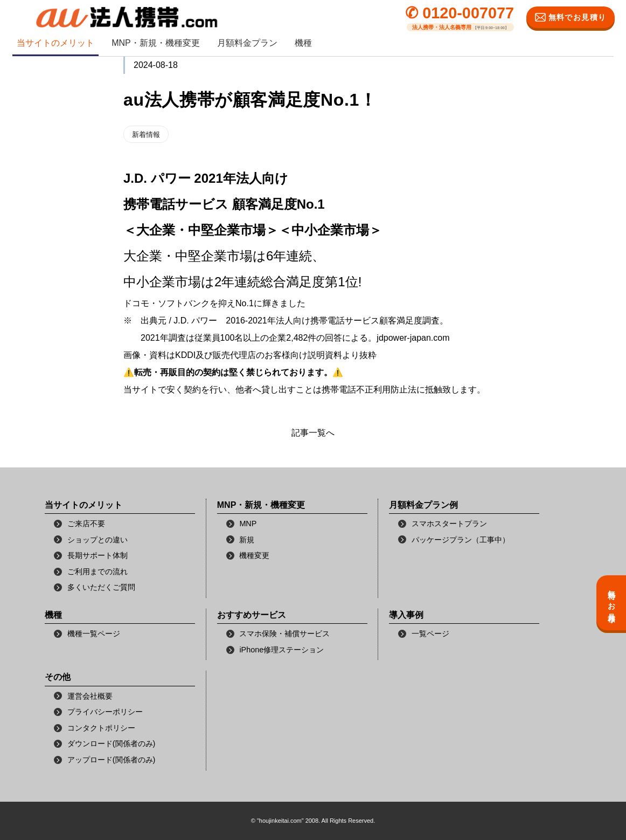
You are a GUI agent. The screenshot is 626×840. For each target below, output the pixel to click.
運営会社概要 (90, 696)
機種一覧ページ (94, 634)
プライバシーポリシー (105, 712)
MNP (248, 524)
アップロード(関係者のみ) (112, 760)
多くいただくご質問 (101, 587)
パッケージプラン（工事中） (461, 540)
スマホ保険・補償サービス (284, 634)
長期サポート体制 (98, 555)
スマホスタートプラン (449, 524)
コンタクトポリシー (101, 728)
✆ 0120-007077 (460, 13)
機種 (303, 43)
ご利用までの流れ (98, 572)
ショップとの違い (98, 540)
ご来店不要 (86, 524)
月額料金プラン (247, 43)
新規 (247, 540)
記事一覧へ (313, 433)
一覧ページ (430, 634)
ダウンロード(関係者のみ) (112, 743)
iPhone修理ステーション (281, 650)
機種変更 (254, 555)
